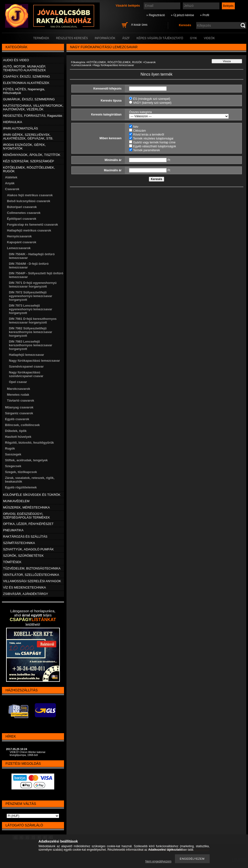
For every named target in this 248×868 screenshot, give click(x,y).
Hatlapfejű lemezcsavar (27, 355)
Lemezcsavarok (82, 65)
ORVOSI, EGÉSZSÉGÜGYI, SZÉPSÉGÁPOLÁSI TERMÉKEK (27, 516)
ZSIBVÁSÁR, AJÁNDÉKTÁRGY (26, 594)
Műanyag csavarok (19, 407)
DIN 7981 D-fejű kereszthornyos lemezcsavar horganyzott (33, 321)
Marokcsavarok (19, 389)
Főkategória (78, 62)
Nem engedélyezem (158, 861)
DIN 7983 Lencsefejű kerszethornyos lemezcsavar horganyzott (31, 345)
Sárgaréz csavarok (19, 413)
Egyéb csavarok (17, 419)
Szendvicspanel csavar (26, 366)
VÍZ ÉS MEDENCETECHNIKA (25, 587)
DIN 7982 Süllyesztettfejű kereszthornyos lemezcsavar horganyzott (31, 332)
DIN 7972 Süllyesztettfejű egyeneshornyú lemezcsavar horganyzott (31, 296)
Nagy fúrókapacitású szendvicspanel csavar (26, 374)
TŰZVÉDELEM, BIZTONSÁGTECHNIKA (32, 568)
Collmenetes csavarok (24, 213)
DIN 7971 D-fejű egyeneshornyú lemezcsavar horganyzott (33, 285)
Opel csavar (18, 382)
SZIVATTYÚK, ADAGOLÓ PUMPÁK (29, 549)
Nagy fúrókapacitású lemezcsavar (35, 361)
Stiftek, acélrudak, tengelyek (27, 460)
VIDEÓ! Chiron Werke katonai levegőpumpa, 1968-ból (28, 753)
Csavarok (150, 62)
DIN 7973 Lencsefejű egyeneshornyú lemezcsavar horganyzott (31, 309)
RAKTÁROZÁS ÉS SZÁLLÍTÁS (25, 537)
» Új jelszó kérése (182, 15)
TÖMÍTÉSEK (12, 562)
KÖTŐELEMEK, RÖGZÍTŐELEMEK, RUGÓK (115, 62)
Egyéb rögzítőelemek (21, 487)
